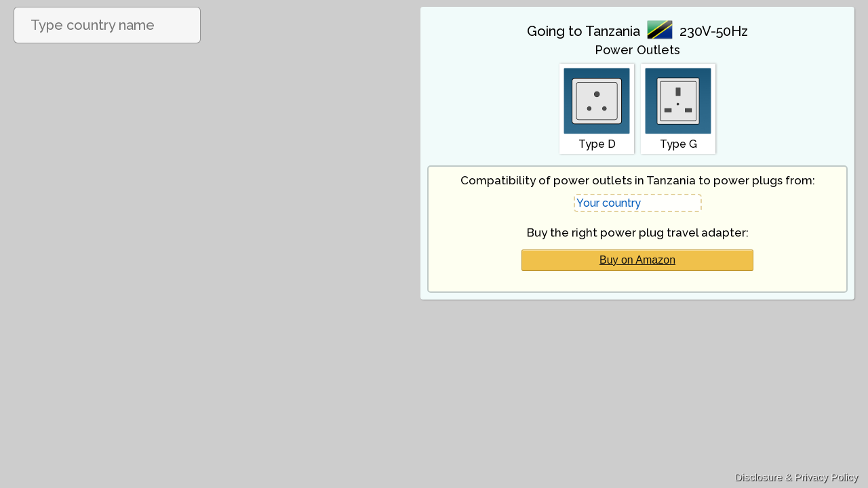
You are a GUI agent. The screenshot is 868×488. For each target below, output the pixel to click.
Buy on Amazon (637, 260)
